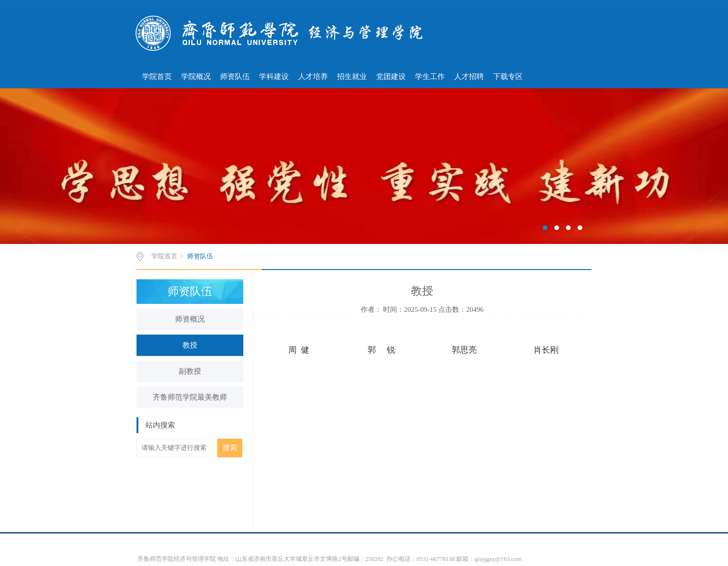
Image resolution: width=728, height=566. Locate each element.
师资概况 (190, 319)
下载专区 (508, 76)
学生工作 (430, 76)
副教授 (190, 371)
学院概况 (196, 76)
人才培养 (313, 76)
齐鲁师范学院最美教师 (190, 397)
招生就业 (352, 76)
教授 (190, 345)
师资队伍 (235, 76)
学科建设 (274, 76)
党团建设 (391, 76)
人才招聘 (469, 76)
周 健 (299, 350)
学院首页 (157, 76)
